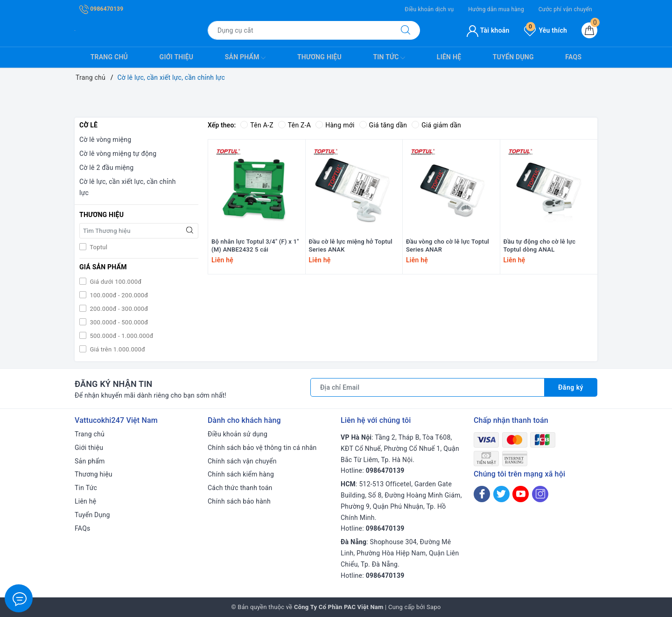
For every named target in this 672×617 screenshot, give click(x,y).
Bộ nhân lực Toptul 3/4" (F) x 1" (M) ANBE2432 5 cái (255, 245)
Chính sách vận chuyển (242, 461)
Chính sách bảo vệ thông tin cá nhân (262, 448)
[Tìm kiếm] (406, 30)
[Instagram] (540, 494)
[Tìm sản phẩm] (300, 30)
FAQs (573, 57)
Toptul (98, 247)
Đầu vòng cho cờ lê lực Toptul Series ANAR (448, 245)
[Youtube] (521, 494)
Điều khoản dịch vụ (429, 9)
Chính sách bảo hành (239, 501)
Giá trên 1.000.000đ (117, 349)
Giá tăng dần (383, 125)
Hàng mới (335, 125)
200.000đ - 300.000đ (118, 309)
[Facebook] (482, 494)
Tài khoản (488, 30)
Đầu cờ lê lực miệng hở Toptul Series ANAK (351, 245)
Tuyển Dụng (513, 57)
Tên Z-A (294, 125)
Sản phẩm (245, 58)
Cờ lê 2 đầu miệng (106, 168)
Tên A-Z (257, 125)
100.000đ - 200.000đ (118, 295)
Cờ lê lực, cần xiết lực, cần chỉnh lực (128, 187)
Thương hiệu (319, 57)
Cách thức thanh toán (240, 488)
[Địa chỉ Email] (427, 387)
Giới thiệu (177, 57)
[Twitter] (501, 494)
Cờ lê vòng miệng (105, 140)
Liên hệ (449, 57)
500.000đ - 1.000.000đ (121, 336)
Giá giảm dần (436, 125)
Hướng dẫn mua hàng (496, 9)
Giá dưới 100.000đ (115, 282)
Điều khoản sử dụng (238, 434)
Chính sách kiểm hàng (241, 474)
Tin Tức (389, 58)
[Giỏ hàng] (589, 30)
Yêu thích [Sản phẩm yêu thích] (546, 30)
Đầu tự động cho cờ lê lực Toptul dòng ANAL (540, 245)
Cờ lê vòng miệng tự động (118, 154)
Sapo (434, 607)
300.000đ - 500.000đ (118, 322)
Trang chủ (109, 57)
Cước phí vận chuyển (565, 9)
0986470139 (101, 9)
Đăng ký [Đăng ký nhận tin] (571, 387)
